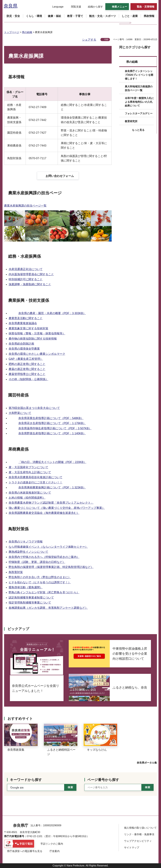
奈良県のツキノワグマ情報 (26, 542)
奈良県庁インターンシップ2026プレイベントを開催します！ (139, 75)
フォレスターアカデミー (139, 113)
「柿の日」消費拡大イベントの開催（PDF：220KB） (52, 462)
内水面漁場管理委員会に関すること (31, 274)
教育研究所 (131, 121)
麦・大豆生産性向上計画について (30, 472)
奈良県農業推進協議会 (23, 323)
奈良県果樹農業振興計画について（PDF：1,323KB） (52, 487)
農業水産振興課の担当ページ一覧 (25, 206)
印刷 (106, 40)
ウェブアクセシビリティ (138, 841)
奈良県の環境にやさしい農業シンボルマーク (37, 354)
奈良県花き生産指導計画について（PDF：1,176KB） (52, 423)
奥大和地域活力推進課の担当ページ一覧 (139, 88)
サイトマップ (132, 848)
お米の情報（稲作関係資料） (27, 498)
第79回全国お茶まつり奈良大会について (34, 408)
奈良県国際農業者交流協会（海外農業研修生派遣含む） (44, 513)
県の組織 (27, 32)
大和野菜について (20, 413)
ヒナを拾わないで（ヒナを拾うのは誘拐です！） (40, 582)
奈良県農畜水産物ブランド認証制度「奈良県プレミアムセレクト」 (51, 503)
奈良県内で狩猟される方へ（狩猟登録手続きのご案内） (44, 557)
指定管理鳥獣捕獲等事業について (30, 603)
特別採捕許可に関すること (26, 279)
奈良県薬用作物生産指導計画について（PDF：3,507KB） (55, 428)
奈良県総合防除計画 (21, 344)
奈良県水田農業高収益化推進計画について (36, 477)
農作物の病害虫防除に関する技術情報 (33, 339)
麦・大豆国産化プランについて (28, 467)
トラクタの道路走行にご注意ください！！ (36, 482)
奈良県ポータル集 (147, 763)
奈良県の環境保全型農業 (24, 349)
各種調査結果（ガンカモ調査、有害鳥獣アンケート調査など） (48, 608)
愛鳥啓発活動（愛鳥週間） (26, 587)
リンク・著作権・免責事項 (139, 834)
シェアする (89, 40)
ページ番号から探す (103, 780)
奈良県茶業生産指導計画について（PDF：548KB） (51, 418)
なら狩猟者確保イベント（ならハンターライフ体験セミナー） (48, 547)
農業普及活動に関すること (26, 318)
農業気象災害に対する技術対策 (28, 328)
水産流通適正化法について (26, 269)
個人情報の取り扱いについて (140, 828)
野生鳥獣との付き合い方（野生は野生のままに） (40, 577)
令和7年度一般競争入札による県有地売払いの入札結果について (139, 102)
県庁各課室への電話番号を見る (25, 851)
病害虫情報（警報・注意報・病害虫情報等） (37, 333)
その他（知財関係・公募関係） (28, 379)
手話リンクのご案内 (52, 844)
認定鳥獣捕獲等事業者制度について (31, 598)
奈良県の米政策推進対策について (30, 493)
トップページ (12, 32)
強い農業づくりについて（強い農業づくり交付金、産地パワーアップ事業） (57, 508)
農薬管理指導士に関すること (27, 374)
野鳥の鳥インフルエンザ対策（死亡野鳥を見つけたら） (44, 592)
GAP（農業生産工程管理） (26, 359)
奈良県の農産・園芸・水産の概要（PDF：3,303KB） (52, 313)
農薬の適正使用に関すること (27, 369)
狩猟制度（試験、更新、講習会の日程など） (37, 562)
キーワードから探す (26, 780)
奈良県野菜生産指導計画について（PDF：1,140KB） (52, 433)
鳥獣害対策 (16, 572)
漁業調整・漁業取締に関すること (30, 284)
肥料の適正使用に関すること (27, 364)
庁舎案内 (55, 851)
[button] (56, 7)
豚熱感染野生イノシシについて (28, 552)
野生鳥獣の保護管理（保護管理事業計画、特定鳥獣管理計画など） (51, 567)
